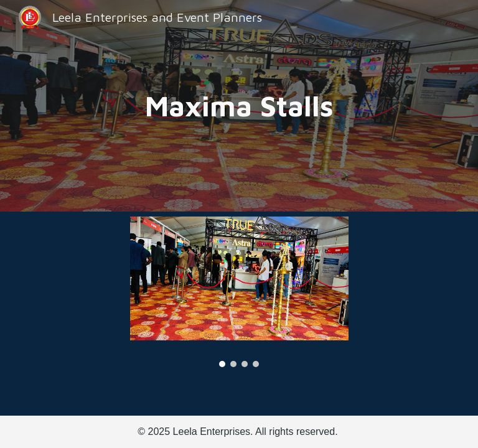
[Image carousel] (239, 292)
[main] (239, 106)
